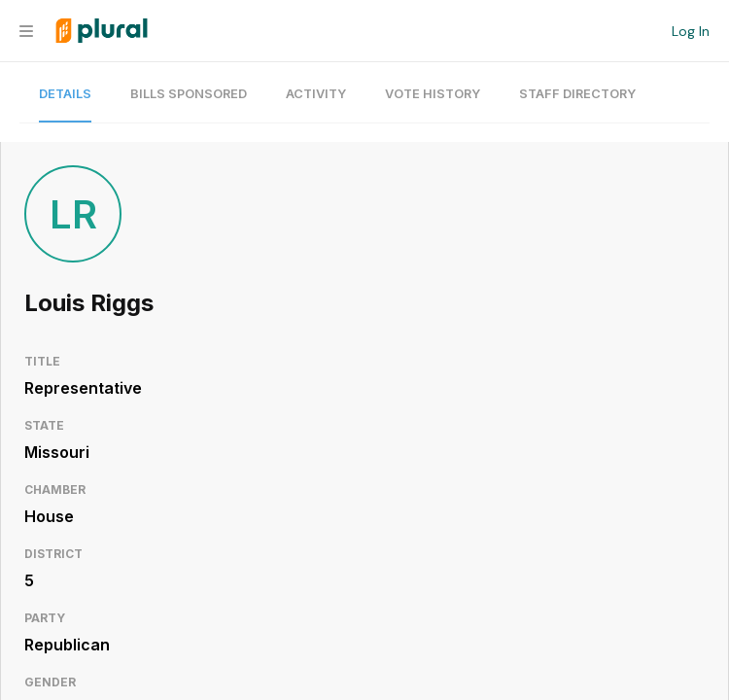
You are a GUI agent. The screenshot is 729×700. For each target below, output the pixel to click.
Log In (691, 31)
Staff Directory (577, 94)
